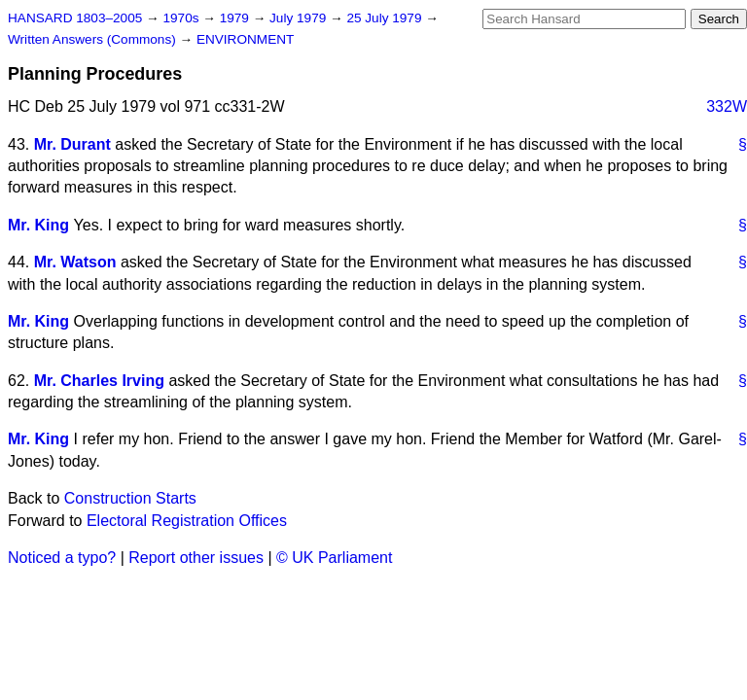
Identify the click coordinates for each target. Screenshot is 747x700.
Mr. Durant (72, 144)
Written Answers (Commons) (94, 39)
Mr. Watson (75, 262)
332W (727, 106)
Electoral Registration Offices (187, 521)
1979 (236, 18)
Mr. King (38, 225)
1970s (182, 18)
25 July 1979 (386, 18)
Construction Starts (130, 498)
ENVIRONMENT (245, 39)
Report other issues (196, 558)
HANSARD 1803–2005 (75, 18)
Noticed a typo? (62, 558)
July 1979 (300, 18)
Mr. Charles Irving (99, 381)
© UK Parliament (334, 558)
